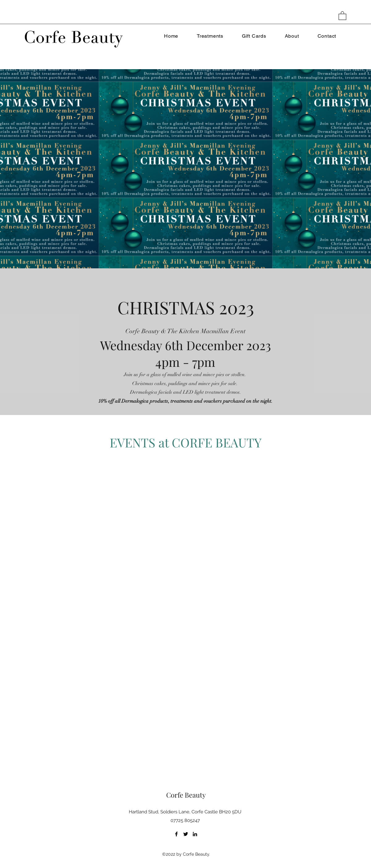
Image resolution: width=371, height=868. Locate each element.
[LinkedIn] (195, 834)
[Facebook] (176, 834)
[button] (342, 15)
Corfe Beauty (186, 795)
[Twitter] (186, 834)
